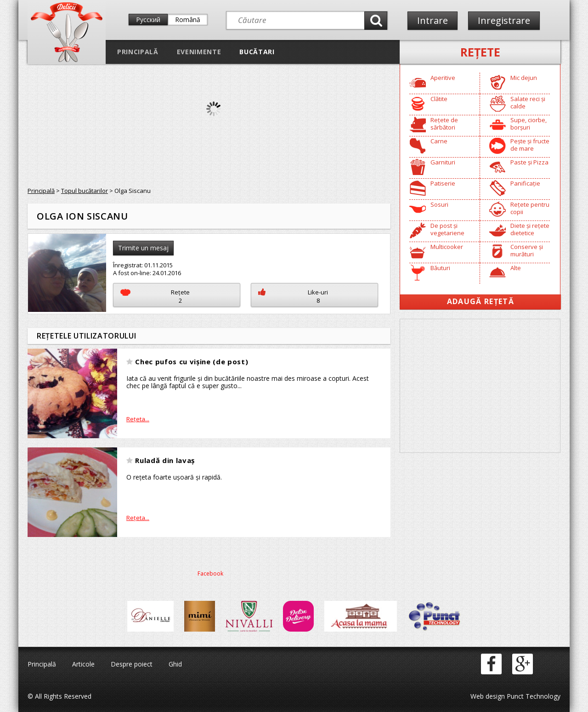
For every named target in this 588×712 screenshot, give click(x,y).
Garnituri (443, 162)
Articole (83, 664)
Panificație (525, 183)
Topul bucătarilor (85, 191)
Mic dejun (524, 78)
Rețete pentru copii (530, 208)
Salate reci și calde (528, 102)
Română (188, 20)
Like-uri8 (293, 296)
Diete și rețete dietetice (530, 229)
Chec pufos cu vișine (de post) (192, 362)
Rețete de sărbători (444, 124)
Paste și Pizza (529, 162)
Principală (138, 52)
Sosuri (439, 204)
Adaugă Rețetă (481, 301)
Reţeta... (138, 419)
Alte (516, 268)
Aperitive (443, 78)
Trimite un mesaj (143, 248)
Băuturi (440, 268)
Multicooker (447, 247)
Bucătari (257, 52)
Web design (488, 696)
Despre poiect (132, 664)
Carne (439, 141)
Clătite (439, 99)
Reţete (480, 52)
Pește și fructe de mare (530, 145)
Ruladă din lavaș (165, 460)
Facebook (210, 574)
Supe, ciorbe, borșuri (529, 124)
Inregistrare (504, 20)
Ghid (175, 664)
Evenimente (199, 52)
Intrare (433, 20)
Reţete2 (155, 296)
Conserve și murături (527, 250)
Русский (148, 20)
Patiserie (443, 183)
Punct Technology (533, 696)
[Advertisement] (480, 386)
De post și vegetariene (447, 229)
